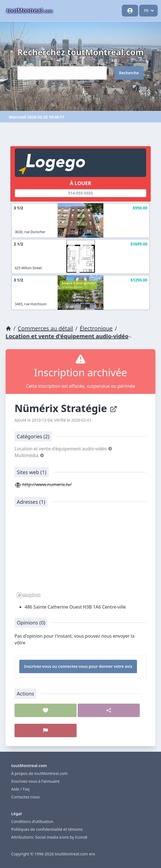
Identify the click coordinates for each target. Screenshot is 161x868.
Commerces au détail (45, 328)
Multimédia (29, 455)
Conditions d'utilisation (32, 821)
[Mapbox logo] (29, 595)
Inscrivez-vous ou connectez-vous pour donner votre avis (78, 666)
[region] (80, 555)
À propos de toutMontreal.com (39, 773)
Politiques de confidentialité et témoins (47, 829)
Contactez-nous (25, 797)
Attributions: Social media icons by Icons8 (49, 837)
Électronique (96, 328)
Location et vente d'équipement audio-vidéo (68, 336)
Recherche (129, 73)
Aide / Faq (20, 789)
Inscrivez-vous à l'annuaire (35, 781)
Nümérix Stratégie (66, 408)
